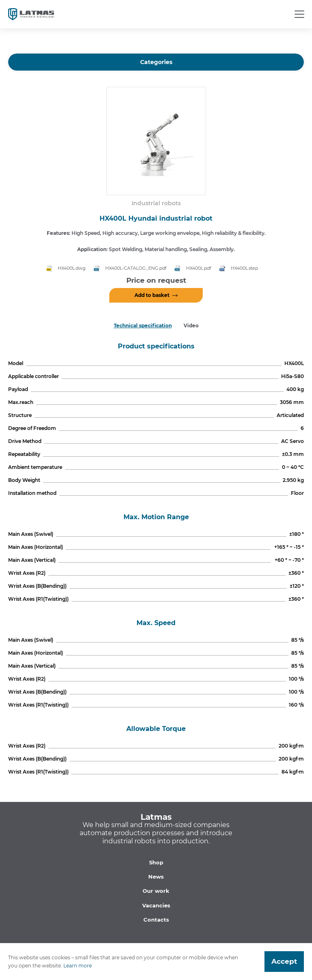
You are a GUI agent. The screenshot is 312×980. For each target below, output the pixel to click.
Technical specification (143, 326)
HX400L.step (244, 268)
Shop (156, 862)
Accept (284, 961)
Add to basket (152, 295)
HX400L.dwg (72, 268)
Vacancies (156, 905)
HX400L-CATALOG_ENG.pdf (136, 268)
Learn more (78, 966)
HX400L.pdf (199, 268)
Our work (156, 891)
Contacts (156, 920)
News (156, 877)
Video (191, 326)
